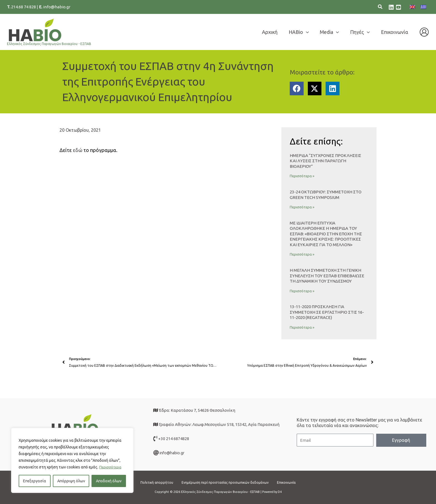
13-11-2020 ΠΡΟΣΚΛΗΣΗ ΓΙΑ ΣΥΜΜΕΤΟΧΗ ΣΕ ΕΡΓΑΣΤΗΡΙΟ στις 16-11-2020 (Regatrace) (327, 312)
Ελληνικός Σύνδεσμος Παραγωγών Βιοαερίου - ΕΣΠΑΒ (49, 44)
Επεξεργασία (35, 481)
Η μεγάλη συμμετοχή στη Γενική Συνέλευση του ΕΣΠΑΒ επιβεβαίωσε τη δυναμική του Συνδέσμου (327, 276)
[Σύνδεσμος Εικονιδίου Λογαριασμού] (424, 32)
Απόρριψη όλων (71, 481)
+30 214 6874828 (174, 439)
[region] (72, 460)
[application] (310, 32)
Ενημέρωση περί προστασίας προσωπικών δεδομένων (226, 482)
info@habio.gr (57, 7)
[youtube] (398, 7)
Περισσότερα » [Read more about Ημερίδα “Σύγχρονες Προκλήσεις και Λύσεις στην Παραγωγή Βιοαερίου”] (302, 176)
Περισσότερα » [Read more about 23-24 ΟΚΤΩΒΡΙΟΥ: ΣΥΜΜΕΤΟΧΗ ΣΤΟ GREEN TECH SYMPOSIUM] (302, 207)
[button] (380, 7)
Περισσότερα (111, 467)
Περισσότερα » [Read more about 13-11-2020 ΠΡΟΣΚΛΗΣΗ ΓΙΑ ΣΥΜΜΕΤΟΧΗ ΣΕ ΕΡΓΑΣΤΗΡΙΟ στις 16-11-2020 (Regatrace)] (302, 327)
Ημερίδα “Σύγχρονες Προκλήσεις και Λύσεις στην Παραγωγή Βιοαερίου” (325, 161)
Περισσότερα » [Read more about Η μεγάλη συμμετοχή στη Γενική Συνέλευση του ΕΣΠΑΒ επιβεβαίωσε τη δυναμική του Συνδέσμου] (302, 291)
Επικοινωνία (294, 482)
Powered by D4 (272, 492)
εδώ (78, 150)
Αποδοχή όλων (109, 481)
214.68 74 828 (24, 7)
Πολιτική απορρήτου (150, 482)
